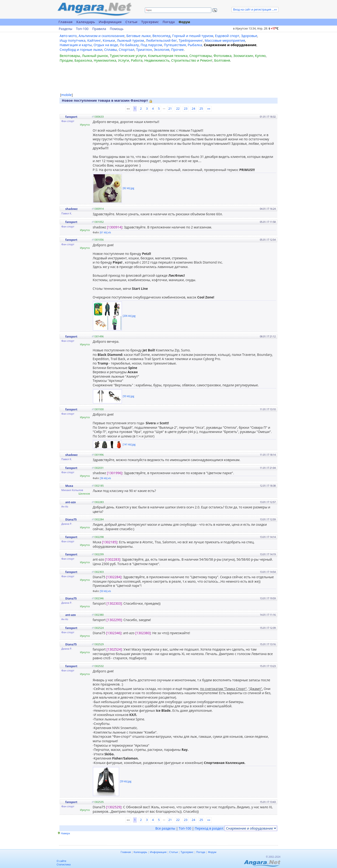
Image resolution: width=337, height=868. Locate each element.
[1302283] (112, 559)
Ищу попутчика (73, 40)
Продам (66, 60)
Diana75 (71, 520)
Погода (169, 22)
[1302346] (114, 633)
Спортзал (126, 49)
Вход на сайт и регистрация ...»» (255, 9)
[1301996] (115, 473)
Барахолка (83, 60)
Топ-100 (82, 29)
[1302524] (114, 649)
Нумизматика (105, 60)
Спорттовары (201, 56)
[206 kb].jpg (129, 316)
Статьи (132, 22)
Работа (137, 60)
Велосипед (161, 36)
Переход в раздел (209, 828)
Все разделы (165, 828)
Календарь (86, 22)
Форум (184, 22)
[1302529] (114, 807)
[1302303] (114, 603)
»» (209, 108)
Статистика (64, 864)
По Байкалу (129, 45)
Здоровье (249, 36)
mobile (67, 95)
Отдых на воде (106, 45)
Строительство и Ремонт (192, 60)
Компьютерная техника (168, 56)
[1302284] (114, 577)
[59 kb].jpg (126, 781)
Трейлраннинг (191, 40)
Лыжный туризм (130, 40)
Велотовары (70, 56)
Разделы (66, 29)
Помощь (117, 29)
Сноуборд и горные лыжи (81, 49)
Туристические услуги (128, 56)
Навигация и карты (76, 45)
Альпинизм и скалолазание (102, 36)
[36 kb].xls (105, 478)
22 (178, 108)
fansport (71, 117)
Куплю (260, 56)
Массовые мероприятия (225, 40)
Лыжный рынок (95, 56)
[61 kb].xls (105, 232)
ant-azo (71, 502)
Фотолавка (222, 56)
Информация (110, 22)
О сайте (61, 861)
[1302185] (110, 542)
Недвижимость (157, 60)
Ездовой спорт (227, 36)
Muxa (69, 486)
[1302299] (114, 620)
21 (170, 108)
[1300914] (115, 227)
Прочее (177, 49)
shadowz (71, 209)
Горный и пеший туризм (193, 36)
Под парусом (151, 45)
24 (193, 108)
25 (201, 108)
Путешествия (175, 45)
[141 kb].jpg (129, 444)
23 (186, 108)
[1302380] (143, 633)
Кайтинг (94, 40)
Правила (99, 29)
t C (274, 28)
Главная (66, 22)
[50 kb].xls (105, 591)
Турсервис (150, 22)
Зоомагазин (243, 56)
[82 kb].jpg (129, 188)
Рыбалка (195, 45)
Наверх (65, 833)
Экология (162, 49)
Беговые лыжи (139, 36)
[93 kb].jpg (129, 396)
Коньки (109, 40)
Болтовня (222, 60)
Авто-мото (68, 36)
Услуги (123, 60)
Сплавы (111, 49)
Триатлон (144, 49)
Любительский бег (161, 40)
